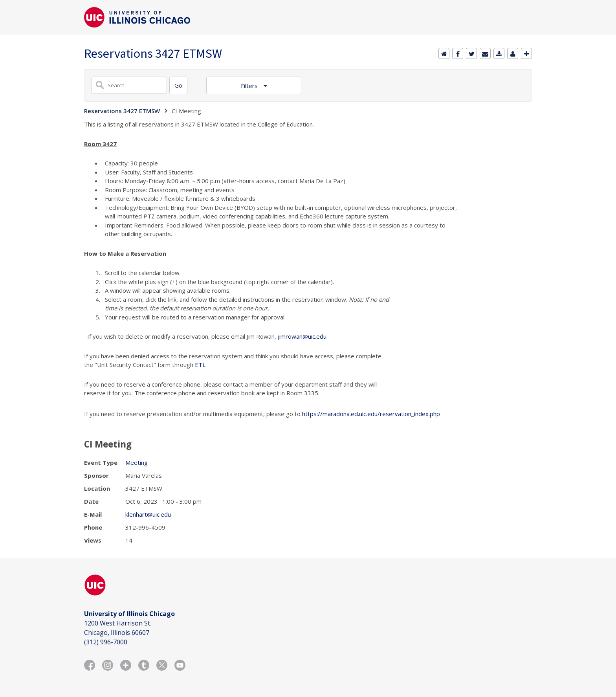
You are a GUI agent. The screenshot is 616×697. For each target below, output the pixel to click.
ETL (200, 365)
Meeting (137, 462)
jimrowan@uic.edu (302, 336)
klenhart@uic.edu (148, 514)
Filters (250, 86)
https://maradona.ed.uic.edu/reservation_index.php (371, 414)
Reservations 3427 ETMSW (122, 111)
